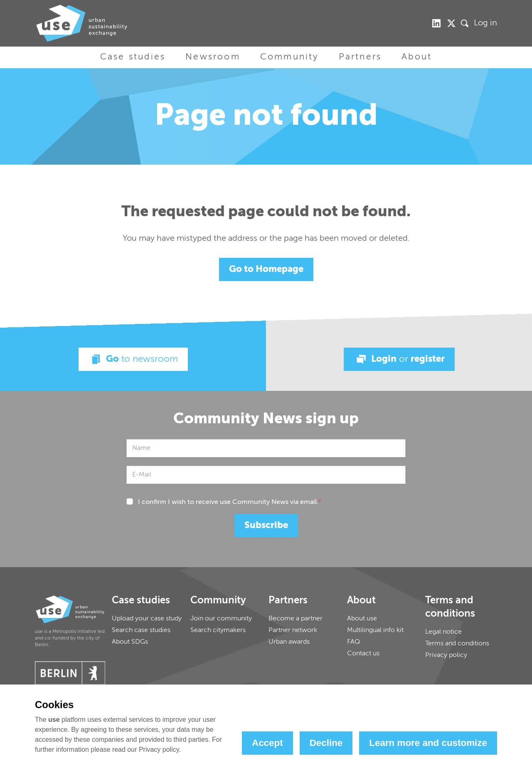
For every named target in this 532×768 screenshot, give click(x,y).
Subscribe (266, 526)
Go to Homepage (266, 269)
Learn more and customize (428, 743)
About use (362, 619)
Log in (485, 23)
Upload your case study (147, 619)
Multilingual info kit (375, 630)
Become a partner (296, 619)
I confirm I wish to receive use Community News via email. (230, 502)
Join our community (221, 619)
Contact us (363, 654)
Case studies (133, 57)
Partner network (293, 630)
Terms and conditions (457, 644)
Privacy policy (446, 655)
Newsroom (213, 57)
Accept (267, 743)
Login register (399, 359)
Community (289, 57)
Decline (326, 743)
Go (133, 359)
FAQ (353, 642)
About (417, 57)
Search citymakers (218, 630)
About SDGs (130, 642)
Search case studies (141, 630)
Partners (360, 57)
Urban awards (289, 642)
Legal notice (443, 632)
